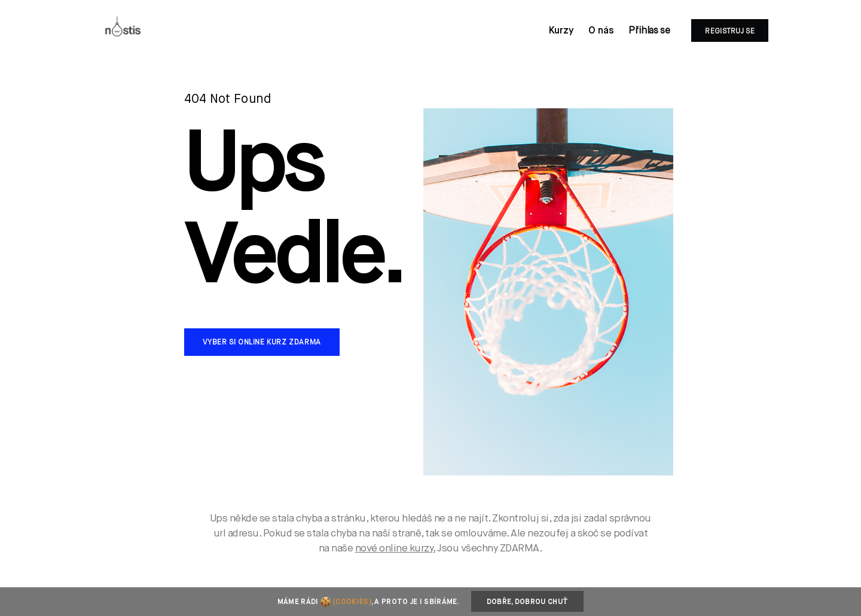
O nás (601, 31)
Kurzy (561, 31)
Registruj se (730, 32)
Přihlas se (649, 31)
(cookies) (352, 602)
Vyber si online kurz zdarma (262, 343)
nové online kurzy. (395, 549)
